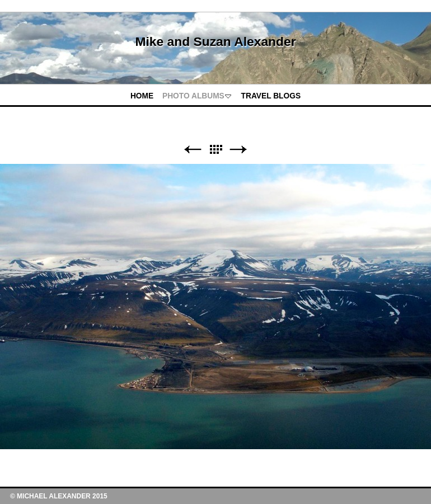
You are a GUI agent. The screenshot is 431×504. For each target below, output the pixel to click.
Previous (193, 150)
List (215, 150)
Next (238, 150)
